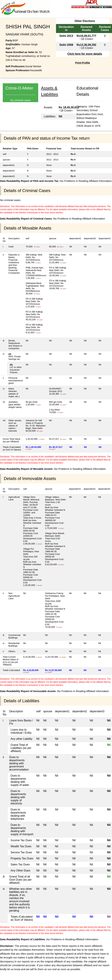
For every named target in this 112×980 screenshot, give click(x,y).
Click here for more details (85, 54)
